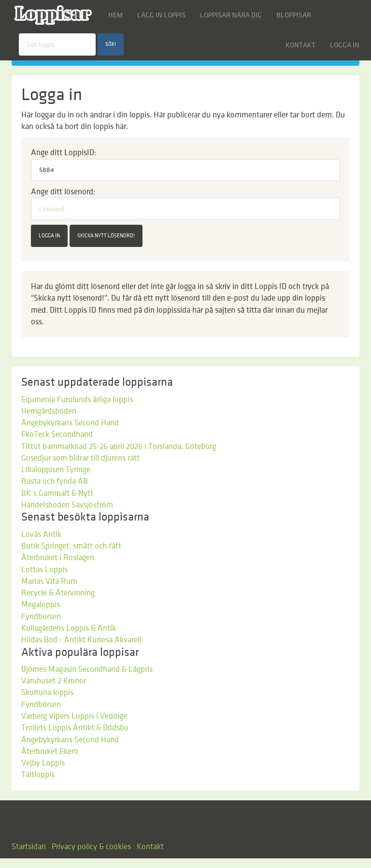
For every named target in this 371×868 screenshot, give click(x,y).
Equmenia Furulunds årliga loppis (77, 400)
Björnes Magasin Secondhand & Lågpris (87, 669)
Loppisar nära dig (231, 15)
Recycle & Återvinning (58, 593)
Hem (115, 15)
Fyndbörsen (41, 617)
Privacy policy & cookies (91, 847)
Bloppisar (294, 15)
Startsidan (29, 847)
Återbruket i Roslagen (58, 558)
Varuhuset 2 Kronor (54, 681)
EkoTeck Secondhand (57, 434)
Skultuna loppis (47, 693)
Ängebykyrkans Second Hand (70, 423)
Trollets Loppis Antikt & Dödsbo (75, 728)
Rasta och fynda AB (55, 481)
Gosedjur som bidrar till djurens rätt (80, 458)
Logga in (345, 45)
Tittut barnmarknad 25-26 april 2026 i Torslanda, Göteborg (119, 447)
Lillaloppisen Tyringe (56, 470)
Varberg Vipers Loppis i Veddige (74, 716)
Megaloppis (41, 605)
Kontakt (300, 45)
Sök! (111, 44)
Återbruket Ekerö (50, 752)
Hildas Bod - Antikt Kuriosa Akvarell (81, 640)
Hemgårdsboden (49, 411)
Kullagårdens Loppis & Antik (69, 628)
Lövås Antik (41, 535)
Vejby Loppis (43, 763)
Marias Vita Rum (49, 581)
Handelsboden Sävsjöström (67, 505)
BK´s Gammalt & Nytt (57, 493)
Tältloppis (38, 775)
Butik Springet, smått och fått (71, 546)
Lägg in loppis (161, 15)
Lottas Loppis (44, 570)
